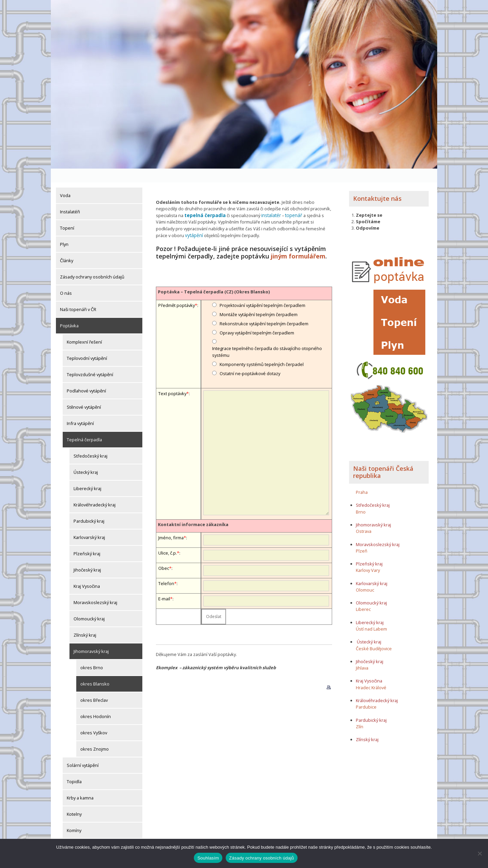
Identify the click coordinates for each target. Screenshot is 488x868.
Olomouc (365, 576)
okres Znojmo (95, 735)
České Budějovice (374, 634)
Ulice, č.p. (168, 538)
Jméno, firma (171, 522)
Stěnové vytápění (84, 393)
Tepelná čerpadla (84, 426)
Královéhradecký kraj (95, 491)
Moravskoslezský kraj (95, 589)
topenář (290, 201)
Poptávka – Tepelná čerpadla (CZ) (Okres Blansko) (214, 276)
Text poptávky (172, 378)
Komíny (74, 816)
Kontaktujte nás (377, 185)
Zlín (360, 712)
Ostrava (364, 517)
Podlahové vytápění (86, 377)
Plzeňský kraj (87, 540)
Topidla (74, 768)
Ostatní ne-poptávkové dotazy (250, 358)
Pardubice (366, 693)
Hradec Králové (371, 673)
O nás (66, 279)
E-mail (164, 583)
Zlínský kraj (85, 621)
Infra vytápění (80, 409)
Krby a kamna (80, 784)
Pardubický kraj (89, 507)
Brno (361, 498)
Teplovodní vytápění (87, 344)
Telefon (166, 568)
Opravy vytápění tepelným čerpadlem (257, 317)
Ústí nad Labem (371, 615)
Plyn (64, 230)
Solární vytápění (83, 751)
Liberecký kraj (87, 475)
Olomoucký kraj (89, 605)
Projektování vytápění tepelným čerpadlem (262, 290)
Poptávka (69, 312)
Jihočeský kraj (87, 556)
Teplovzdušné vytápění (90, 361)
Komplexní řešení (84, 328)
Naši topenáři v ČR (78, 295)
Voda (65, 181)
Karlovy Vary (368, 556)
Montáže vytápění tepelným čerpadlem (259, 299)
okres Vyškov (94, 719)
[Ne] (480, 853)
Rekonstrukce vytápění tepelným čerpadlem (264, 308)
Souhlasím (208, 858)
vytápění (164, 220)
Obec (164, 553)
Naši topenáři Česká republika (383, 458)
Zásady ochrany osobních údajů (92, 263)
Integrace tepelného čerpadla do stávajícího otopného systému (267, 336)
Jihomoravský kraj (91, 637)
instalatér (268, 201)
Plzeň (362, 537)
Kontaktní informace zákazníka (193, 509)
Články (67, 247)
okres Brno (92, 654)
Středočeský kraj (90, 442)
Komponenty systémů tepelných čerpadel (262, 349)
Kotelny (74, 800)
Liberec (363, 595)
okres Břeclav (94, 686)
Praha (362, 478)
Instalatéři (70, 198)
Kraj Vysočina (87, 572)
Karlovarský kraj (89, 523)
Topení (67, 214)
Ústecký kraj (86, 458)
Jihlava (362, 654)
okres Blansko (95, 670)
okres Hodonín (96, 702)
